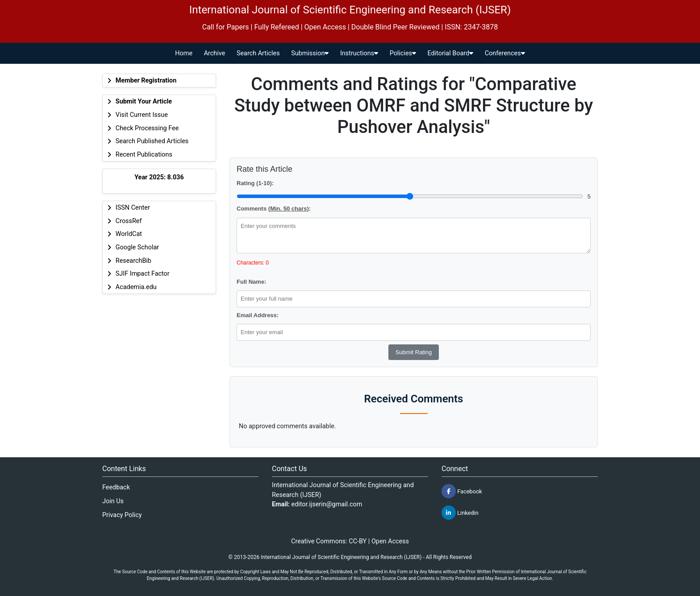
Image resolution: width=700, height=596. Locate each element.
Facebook (462, 491)
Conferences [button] (505, 53)
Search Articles (258, 53)
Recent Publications (144, 155)
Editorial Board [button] (451, 53)
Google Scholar (137, 247)
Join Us (113, 501)
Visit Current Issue (142, 115)
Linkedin (460, 513)
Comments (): (274, 209)
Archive (215, 53)
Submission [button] (310, 53)
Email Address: (258, 315)
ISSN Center (133, 208)
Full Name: (251, 282)
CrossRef (129, 221)
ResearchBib (133, 261)
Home (184, 53)
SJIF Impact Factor (143, 274)
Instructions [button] (359, 53)
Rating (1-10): (255, 183)
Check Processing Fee (147, 128)
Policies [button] (403, 53)
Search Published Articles (152, 141)
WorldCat (129, 234)
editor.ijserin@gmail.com (327, 504)
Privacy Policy (122, 515)
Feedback (116, 487)
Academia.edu (136, 287)
